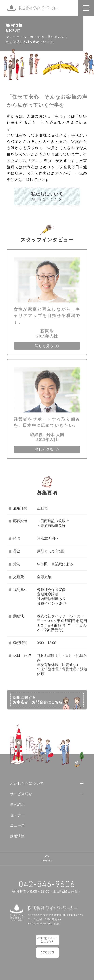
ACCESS (47, 955)
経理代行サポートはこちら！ (48, 943)
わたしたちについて (27, 786)
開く (88, 8)
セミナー (17, 818)
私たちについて (47, 197)
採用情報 (17, 839)
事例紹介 (17, 807)
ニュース (17, 828)
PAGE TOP (47, 863)
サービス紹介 (21, 797)
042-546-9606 (47, 887)
